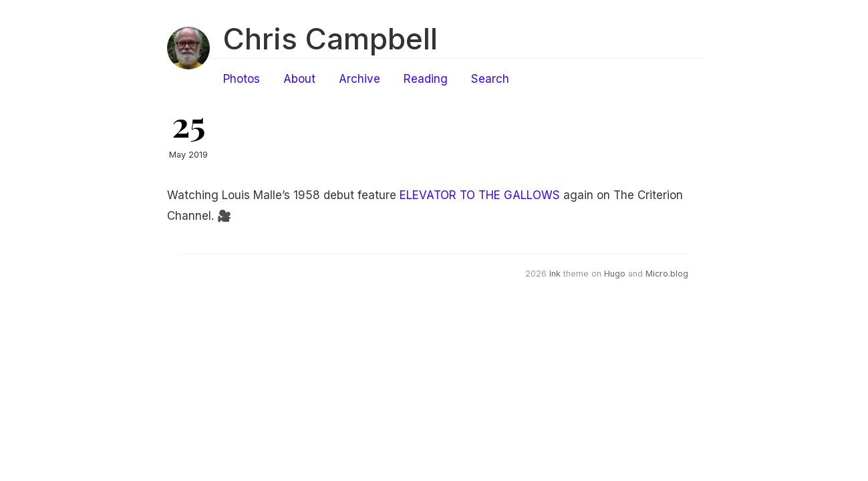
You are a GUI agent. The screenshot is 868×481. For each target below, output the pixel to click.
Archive (359, 79)
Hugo (615, 274)
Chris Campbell (330, 39)
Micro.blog (667, 274)
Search (490, 79)
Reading (426, 79)
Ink (555, 274)
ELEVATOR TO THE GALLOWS (480, 195)
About (299, 79)
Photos (242, 79)
